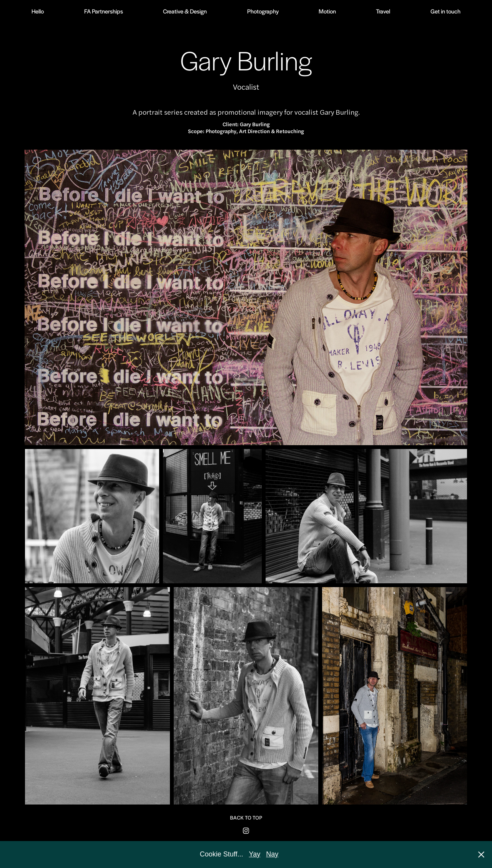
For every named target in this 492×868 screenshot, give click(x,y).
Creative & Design (185, 11)
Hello (38, 11)
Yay (255, 854)
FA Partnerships (104, 11)
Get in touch (445, 11)
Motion (327, 11)
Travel (383, 11)
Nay (272, 854)
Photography (263, 11)
